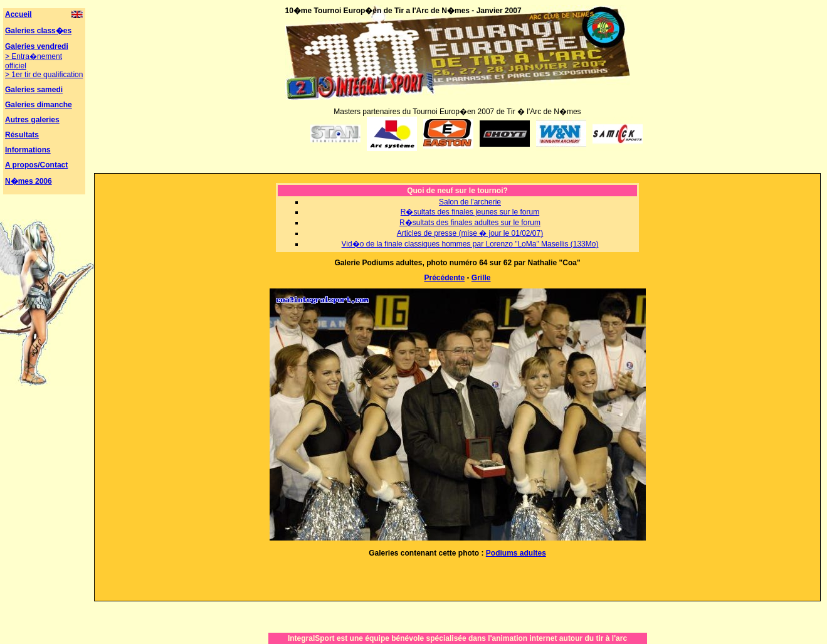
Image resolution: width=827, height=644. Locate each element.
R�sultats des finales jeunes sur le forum (470, 212)
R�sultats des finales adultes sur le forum (470, 223)
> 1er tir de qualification (44, 75)
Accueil (18, 14)
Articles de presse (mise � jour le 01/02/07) (470, 233)
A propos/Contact (36, 165)
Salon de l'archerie (470, 202)
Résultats (22, 135)
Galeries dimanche (39, 105)
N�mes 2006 (29, 181)
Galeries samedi (34, 90)
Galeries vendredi (37, 46)
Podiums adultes (516, 553)
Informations (28, 150)
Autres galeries (32, 120)
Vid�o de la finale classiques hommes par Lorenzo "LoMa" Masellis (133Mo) (470, 244)
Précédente (444, 278)
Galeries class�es (38, 31)
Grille (481, 278)
